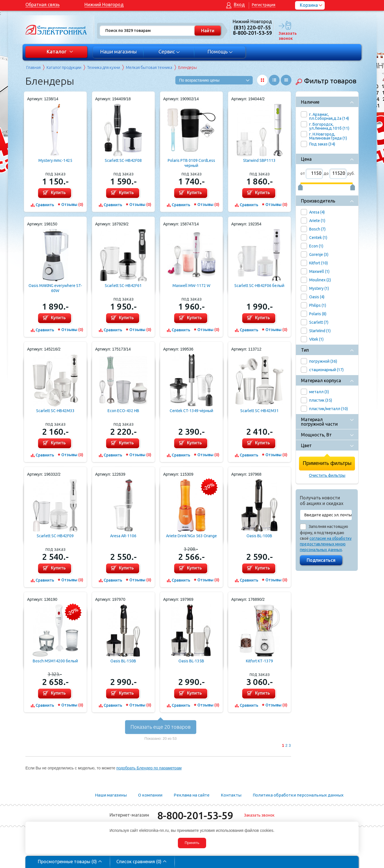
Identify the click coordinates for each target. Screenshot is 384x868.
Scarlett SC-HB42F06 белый (259, 286)
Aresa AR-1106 (123, 536)
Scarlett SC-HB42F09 (55, 536)
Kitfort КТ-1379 (259, 661)
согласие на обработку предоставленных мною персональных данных (326, 544)
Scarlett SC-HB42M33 (55, 411)
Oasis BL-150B (123, 661)
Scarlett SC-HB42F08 (123, 160)
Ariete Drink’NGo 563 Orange (191, 536)
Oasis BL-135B (191, 661)
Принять (192, 843)
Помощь (220, 51)
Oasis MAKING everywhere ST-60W (55, 288)
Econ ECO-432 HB (123, 411)
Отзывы (72, 205)
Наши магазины (118, 51)
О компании (150, 795)
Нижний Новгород (104, 5)
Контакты (231, 795)
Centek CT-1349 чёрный (191, 411)
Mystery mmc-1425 (55, 160)
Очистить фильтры (327, 475)
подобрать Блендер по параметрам (149, 768)
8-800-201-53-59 (195, 815)
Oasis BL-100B (259, 536)
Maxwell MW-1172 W (191, 286)
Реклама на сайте (192, 795)
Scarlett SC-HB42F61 (123, 286)
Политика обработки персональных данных (298, 795)
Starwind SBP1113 (259, 160)
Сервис (169, 51)
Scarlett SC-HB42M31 (259, 411)
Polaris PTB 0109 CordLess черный (191, 163)
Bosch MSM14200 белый (55, 661)
